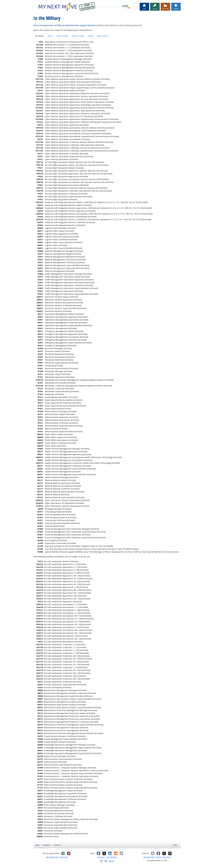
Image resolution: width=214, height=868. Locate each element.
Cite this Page (111, 857)
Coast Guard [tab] (62, 36)
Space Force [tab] (102, 36)
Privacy (158, 857)
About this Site (149, 857)
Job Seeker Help (52, 857)
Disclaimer (167, 857)
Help (37, 845)
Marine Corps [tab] (78, 36)
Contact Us (64, 857)
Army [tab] (50, 36)
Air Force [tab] (40, 36)
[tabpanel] (107, 439)
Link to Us (101, 857)
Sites (175, 845)
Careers (57, 845)
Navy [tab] (91, 36)
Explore (46, 845)
